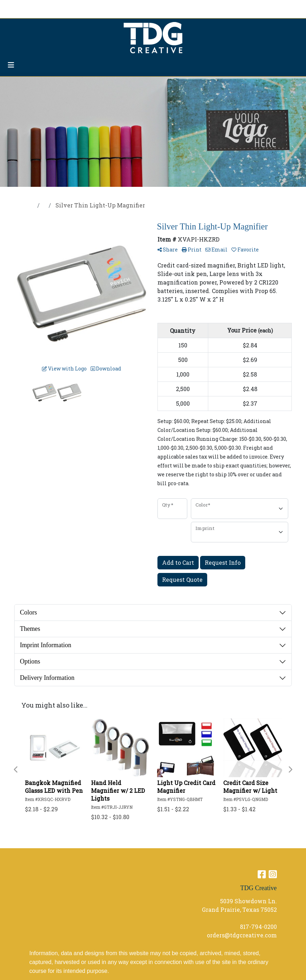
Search (226, 8)
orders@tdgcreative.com (242, 935)
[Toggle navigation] (11, 65)
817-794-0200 (258, 927)
